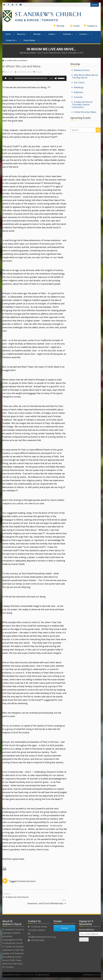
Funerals (78, 97)
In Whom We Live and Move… (22, 66)
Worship (60, 26)
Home (8, 34)
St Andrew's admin (25, 72)
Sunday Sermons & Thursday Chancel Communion (82, 105)
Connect (84, 34)
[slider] (31, 78)
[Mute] (56, 78)
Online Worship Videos (85, 112)
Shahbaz (98, 975)
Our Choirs (79, 83)
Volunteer (68, 34)
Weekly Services (82, 70)
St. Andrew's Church (27, 975)
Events (76, 26)
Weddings (79, 87)
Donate (94, 5)
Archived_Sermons (27, 881)
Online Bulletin (29, 40)
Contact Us (92, 26)
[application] (35, 78)
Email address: (87, 929)
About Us (22, 34)
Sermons (39, 72)
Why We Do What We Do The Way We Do (85, 76)
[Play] (6, 78)
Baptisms (78, 92)
